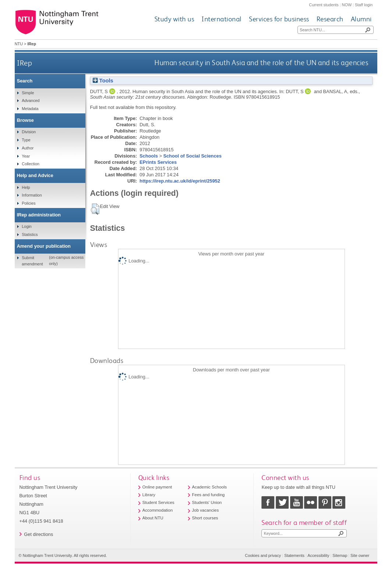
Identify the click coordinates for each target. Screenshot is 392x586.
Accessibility (318, 555)
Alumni (361, 19)
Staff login (364, 5)
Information (32, 195)
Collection (31, 164)
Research (330, 19)
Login (27, 226)
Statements (294, 555)
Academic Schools (209, 487)
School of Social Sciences (193, 156)
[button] (95, 209)
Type (26, 140)
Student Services (158, 502)
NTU (19, 44)
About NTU (153, 518)
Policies (28, 203)
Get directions (38, 534)
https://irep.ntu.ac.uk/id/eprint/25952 (180, 181)
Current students (324, 5)
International (222, 19)
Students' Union (207, 502)
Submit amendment (32, 261)
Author (28, 148)
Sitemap (340, 555)
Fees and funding (208, 495)
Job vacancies (205, 510)
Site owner (360, 555)
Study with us (174, 19)
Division (29, 132)
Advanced (31, 100)
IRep (24, 63)
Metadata (30, 109)
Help (26, 187)
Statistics (30, 234)
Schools (149, 156)
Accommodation (158, 510)
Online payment (157, 487)
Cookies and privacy (263, 555)
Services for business (279, 19)
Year (26, 156)
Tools (103, 81)
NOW (347, 5)
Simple (28, 93)
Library (149, 495)
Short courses (205, 518)
